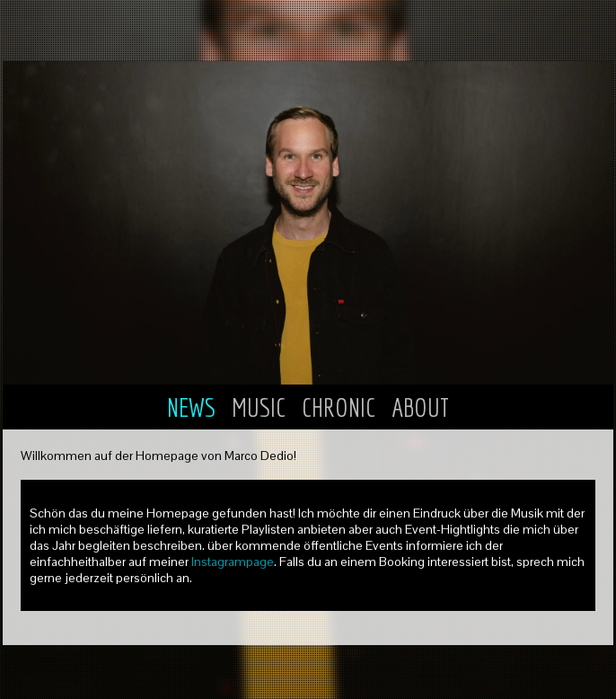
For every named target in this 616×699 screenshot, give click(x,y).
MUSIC (261, 407)
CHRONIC (341, 407)
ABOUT (420, 407)
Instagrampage (233, 562)
